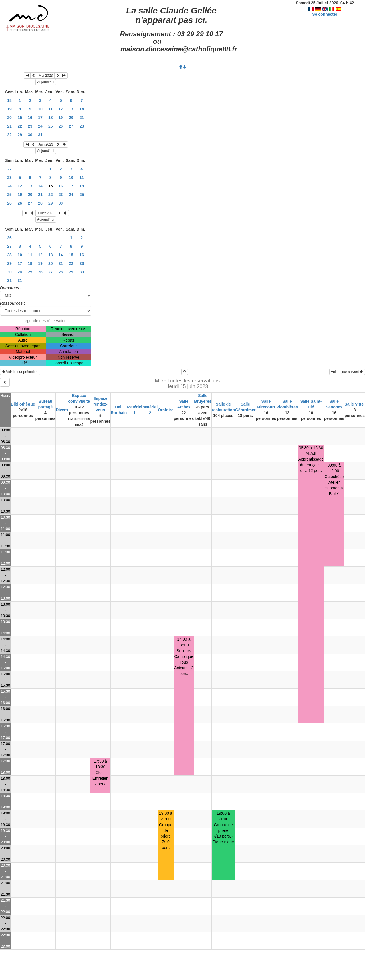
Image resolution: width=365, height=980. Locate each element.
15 (20, 118)
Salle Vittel (355, 404)
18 (9, 100)
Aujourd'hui (46, 82)
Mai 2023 (46, 76)
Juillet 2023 (46, 213)
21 (82, 118)
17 (40, 118)
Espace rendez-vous (100, 404)
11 (51, 109)
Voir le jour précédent (20, 372)
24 (40, 126)
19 (9, 109)
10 (40, 109)
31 (40, 135)
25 (51, 126)
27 (71, 126)
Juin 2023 (46, 144)
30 (30, 135)
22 (20, 126)
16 (30, 118)
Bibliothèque (23, 404)
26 (61, 126)
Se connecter (325, 14)
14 (82, 109)
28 (82, 126)
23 (30, 126)
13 (71, 109)
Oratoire (166, 410)
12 (61, 109)
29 (20, 135)
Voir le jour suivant (347, 372)
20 (9, 118)
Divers (62, 410)
